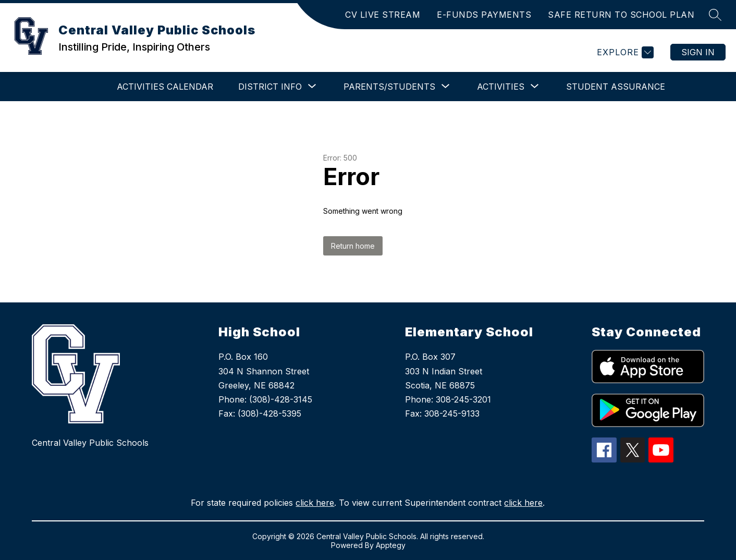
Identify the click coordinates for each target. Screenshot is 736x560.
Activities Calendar (165, 87)
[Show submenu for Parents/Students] (389, 87)
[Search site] (715, 15)
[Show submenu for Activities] (501, 87)
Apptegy (391, 545)
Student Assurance (616, 87)
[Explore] (624, 52)
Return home (353, 246)
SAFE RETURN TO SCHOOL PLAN (621, 15)
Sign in (698, 52)
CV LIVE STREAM (383, 15)
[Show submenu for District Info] (270, 87)
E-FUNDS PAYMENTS (484, 15)
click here (315, 503)
